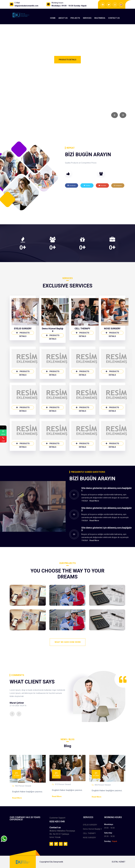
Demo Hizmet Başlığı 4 (53, 331)
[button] (12, 715)
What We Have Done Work (68, 642)
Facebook (72, 187)
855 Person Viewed (103, 786)
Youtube (102, 187)
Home (53, 18)
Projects (75, 18)
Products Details (67, 60)
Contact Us (114, 18)
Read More (94, 502)
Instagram (118, 187)
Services (87, 18)
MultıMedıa (100, 18)
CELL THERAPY (82, 330)
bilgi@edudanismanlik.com (26, 6)
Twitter (87, 187)
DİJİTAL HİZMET (119, 863)
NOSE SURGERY (112, 330)
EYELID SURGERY (23, 330)
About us (63, 18)
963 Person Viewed (23, 787)
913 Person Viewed (63, 786)
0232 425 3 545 (57, 823)
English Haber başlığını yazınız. (28, 793)
